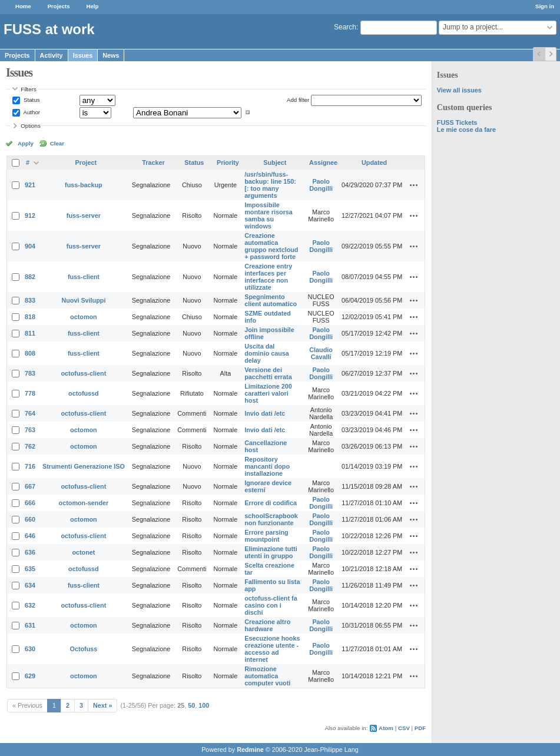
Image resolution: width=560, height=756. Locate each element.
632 (30, 605)
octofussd (84, 393)
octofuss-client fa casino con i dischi (271, 605)
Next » (102, 705)
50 (191, 705)
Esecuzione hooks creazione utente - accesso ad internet (272, 649)
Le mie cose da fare (466, 130)
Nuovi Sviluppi (83, 300)
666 (30, 503)
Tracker (153, 163)
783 (30, 373)
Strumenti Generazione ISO (84, 466)
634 (30, 585)
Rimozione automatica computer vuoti (267, 676)
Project (86, 163)
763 (30, 430)
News (111, 55)
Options (31, 126)
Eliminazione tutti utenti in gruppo (271, 552)
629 (30, 676)
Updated (374, 163)
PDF (420, 728)
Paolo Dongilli (321, 185)
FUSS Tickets (457, 122)
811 (30, 333)
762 (30, 446)
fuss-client (84, 277)
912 (30, 215)
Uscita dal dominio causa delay (267, 353)
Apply (26, 143)
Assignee (323, 163)
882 (30, 277)
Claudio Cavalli (321, 353)
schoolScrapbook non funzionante (271, 519)
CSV (404, 728)
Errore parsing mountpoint (266, 536)
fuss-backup (84, 185)
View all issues (459, 90)
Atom (386, 728)
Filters (28, 89)
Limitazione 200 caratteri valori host (268, 393)
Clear (57, 143)
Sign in (545, 6)
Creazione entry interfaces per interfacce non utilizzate (268, 277)
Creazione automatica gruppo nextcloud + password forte (271, 246)
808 (30, 353)
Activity (52, 55)
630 (30, 649)
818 (30, 317)
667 (30, 486)
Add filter (298, 100)
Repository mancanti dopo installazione (267, 466)
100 (204, 705)
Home (23, 6)
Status (31, 100)
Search (345, 27)
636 (30, 552)
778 (30, 393)
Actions (414, 185)
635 (30, 569)
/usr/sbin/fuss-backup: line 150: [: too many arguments (270, 185)
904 (30, 246)
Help (93, 6)
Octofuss (84, 649)
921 (30, 185)
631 (30, 625)
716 (30, 466)
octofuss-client (84, 373)
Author (31, 112)
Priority (228, 163)
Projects (59, 6)
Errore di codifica (271, 503)
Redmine (250, 750)
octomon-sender (84, 503)
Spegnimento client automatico (271, 300)
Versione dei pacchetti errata (268, 373)
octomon (84, 317)
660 (30, 519)
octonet (83, 552)
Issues (83, 55)
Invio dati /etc (265, 413)
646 (30, 536)
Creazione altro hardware (267, 625)
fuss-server (84, 215)
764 (30, 413)
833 (30, 300)
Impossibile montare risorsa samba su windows (269, 215)
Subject (275, 163)
